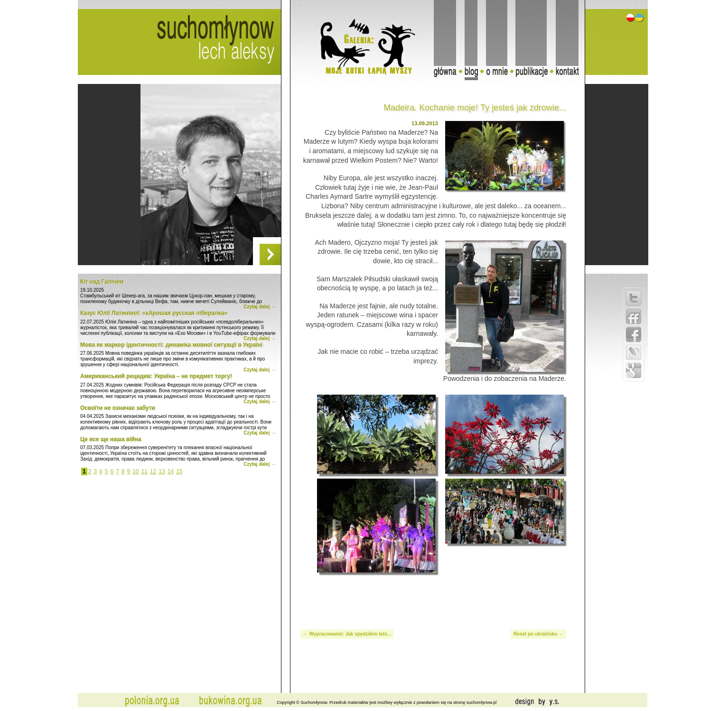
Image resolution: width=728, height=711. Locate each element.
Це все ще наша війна (111, 439)
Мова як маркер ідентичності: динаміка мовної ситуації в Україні (171, 345)
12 (153, 471)
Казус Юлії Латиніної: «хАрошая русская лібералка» (154, 313)
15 (179, 471)
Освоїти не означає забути (118, 408)
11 (145, 471)
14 (171, 471)
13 (162, 471)
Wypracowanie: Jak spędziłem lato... (350, 634)
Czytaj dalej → (260, 307)
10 (135, 471)
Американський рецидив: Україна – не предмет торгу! (156, 376)
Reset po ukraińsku (535, 634)
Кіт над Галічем (102, 282)
